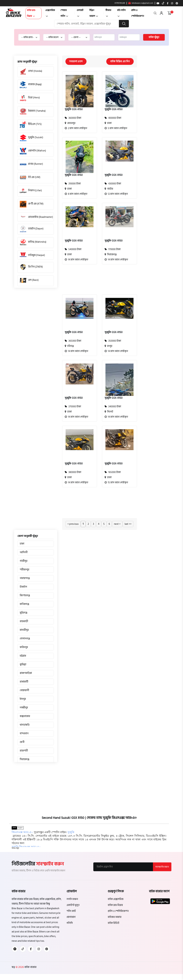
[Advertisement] (97, 281)
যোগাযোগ (71, 917)
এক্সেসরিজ (50, 13)
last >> (128, 524)
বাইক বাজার (30, 967)
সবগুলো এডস (76, 61)
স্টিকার (108, 13)
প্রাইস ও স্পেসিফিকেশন (138, 13)
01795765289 (120, 3)
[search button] (124, 24)
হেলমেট (80, 13)
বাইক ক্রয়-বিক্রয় (31, 13)
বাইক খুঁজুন (154, 37)
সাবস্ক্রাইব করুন (162, 867)
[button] (15, 848)
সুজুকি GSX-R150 (74, 109)
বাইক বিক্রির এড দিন (120, 61)
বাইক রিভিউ (114, 923)
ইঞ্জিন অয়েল (94, 13)
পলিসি (70, 923)
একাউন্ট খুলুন (73, 905)
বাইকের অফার (115, 917)
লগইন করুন (72, 899)
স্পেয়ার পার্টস (64, 13)
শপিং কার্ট (71, 911)
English (20, 828)
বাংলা (14, 828)
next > (117, 524)
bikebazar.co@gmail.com (141, 3)
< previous (73, 524)
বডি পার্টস (121, 13)
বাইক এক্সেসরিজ (116, 899)
